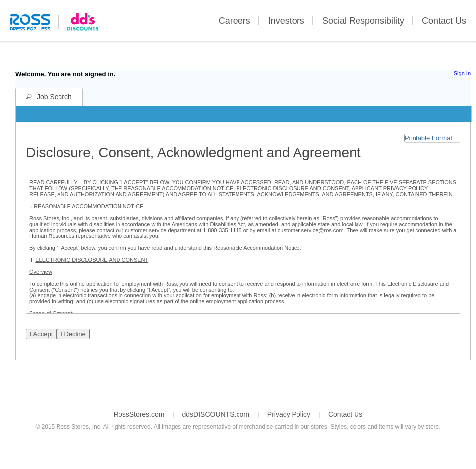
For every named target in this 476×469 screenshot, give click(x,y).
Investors (286, 21)
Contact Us (444, 21)
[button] (432, 138)
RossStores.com (139, 414)
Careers (235, 21)
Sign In (462, 73)
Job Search (54, 97)
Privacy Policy (289, 414)
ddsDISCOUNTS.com (215, 414)
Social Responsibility (363, 21)
